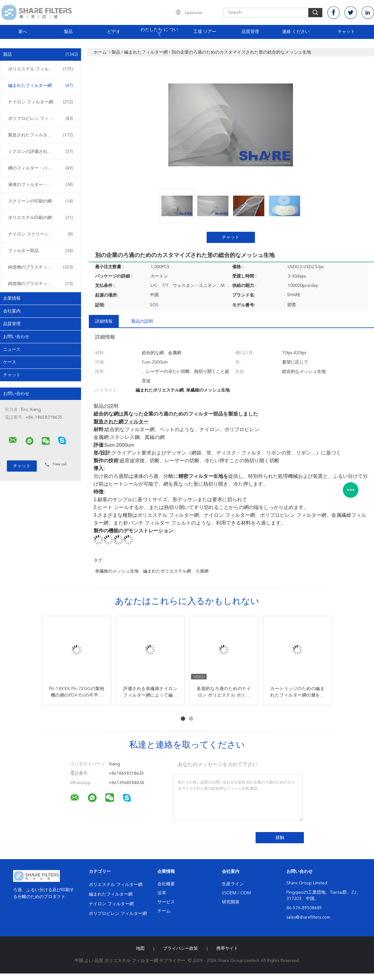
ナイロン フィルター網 (41, 102)
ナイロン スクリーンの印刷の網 (41, 234)
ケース (10, 362)
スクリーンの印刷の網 (41, 201)
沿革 (162, 893)
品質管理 (250, 32)
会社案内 (12, 311)
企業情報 (12, 298)
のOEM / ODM (236, 893)
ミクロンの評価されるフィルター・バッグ (42, 152)
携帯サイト (227, 949)
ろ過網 (202, 571)
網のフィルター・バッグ (41, 168)
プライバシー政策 (180, 949)
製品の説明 (142, 321)
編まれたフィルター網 (41, 86)
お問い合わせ (16, 337)
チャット (346, 32)
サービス (166, 902)
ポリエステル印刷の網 (41, 218)
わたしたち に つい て (159, 32)
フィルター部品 (41, 251)
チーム (164, 911)
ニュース (12, 350)
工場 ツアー (205, 32)
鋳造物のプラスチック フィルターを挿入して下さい (42, 267)
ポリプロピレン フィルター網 (41, 119)
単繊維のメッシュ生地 (117, 571)
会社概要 (166, 884)
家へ (23, 32)
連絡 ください (296, 32)
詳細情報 (104, 321)
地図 (140, 949)
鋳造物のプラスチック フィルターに (42, 284)
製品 (68, 32)
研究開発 (231, 902)
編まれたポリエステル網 (167, 571)
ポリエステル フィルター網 (41, 69)
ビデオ (114, 32)
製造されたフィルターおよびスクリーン (42, 135)
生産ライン (233, 884)
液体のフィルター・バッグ (41, 185)
